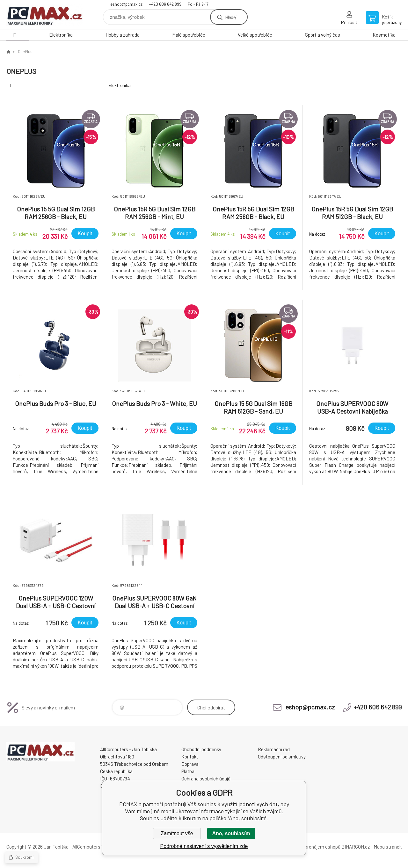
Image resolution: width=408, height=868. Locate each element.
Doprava (190, 764)
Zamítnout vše (177, 833)
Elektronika (61, 35)
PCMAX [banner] (45, 15)
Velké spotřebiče (255, 35)
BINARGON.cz (356, 847)
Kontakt (190, 757)
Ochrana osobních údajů (206, 779)
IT (15, 35)
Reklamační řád (274, 749)
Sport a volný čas (323, 35)
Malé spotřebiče (189, 35)
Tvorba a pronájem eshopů (313, 847)
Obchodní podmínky (201, 749)
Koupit (85, 234)
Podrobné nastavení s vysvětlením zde (204, 846)
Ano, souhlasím (231, 833)
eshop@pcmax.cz (126, 4)
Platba (188, 771)
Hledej (231, 17)
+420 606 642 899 (165, 4)
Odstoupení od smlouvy (282, 757)
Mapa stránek (388, 847)
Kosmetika (384, 35)
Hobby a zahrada (123, 35)
